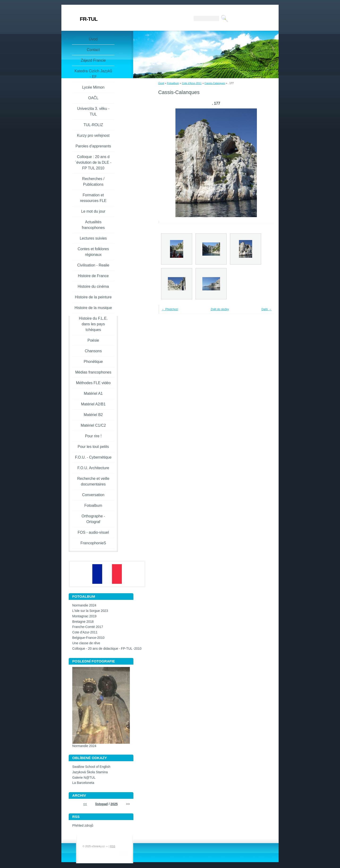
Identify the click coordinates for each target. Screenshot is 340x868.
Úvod (161, 83)
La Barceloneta (83, 783)
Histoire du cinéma (93, 286)
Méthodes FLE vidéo (93, 383)
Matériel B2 (93, 415)
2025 (114, 804)
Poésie (93, 340)
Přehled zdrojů (83, 826)
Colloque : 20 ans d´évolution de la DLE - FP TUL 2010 (93, 162)
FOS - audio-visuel (93, 532)
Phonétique (93, 362)
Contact (93, 50)
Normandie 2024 (84, 605)
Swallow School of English (91, 767)
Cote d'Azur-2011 (192, 83)
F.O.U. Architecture (93, 468)
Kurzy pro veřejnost (93, 135)
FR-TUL (89, 19)
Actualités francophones (93, 225)
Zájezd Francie (93, 60)
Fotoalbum (173, 83)
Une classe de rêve (86, 643)
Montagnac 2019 (84, 616)
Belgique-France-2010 (88, 638)
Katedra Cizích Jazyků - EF (93, 74)
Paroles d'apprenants (93, 146)
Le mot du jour (93, 211)
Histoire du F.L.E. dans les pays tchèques (93, 324)
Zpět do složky (220, 309)
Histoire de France (93, 276)
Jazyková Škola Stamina (90, 772)
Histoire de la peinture (93, 297)
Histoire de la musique (93, 308)
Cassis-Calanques (215, 83)
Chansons (93, 351)
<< (85, 804)
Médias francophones (93, 372)
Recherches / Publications (93, 182)
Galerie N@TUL (84, 778)
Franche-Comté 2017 (88, 627)
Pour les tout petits (93, 447)
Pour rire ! (93, 436)
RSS (113, 846)
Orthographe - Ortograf (93, 519)
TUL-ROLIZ (93, 125)
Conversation (93, 495)
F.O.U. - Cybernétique (93, 457)
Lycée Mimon (93, 87)
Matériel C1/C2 (93, 425)
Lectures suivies (93, 238)
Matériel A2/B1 (93, 404)
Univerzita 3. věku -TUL (93, 111)
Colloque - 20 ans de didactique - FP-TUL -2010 (107, 649)
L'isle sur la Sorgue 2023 (90, 611)
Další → (266, 309)
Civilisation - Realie (93, 265)
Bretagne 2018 (83, 622)
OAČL (93, 98)
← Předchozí (170, 309)
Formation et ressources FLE (93, 198)
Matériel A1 (93, 393)
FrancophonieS (93, 543)
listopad (101, 804)
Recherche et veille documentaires (93, 481)
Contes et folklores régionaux (93, 252)
